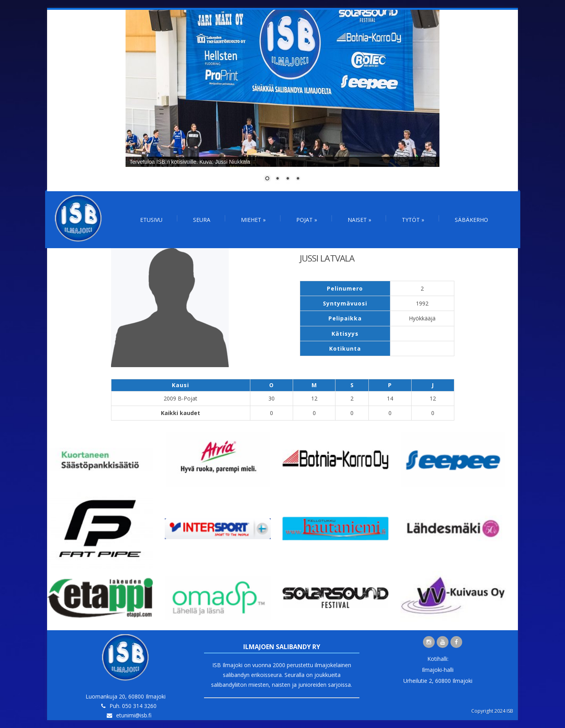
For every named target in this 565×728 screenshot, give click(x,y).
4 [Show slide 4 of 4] (298, 179)
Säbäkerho (471, 220)
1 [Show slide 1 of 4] (267, 179)
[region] (282, 101)
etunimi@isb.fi (134, 715)
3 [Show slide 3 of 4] (288, 179)
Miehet (253, 220)
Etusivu (151, 220)
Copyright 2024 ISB (492, 711)
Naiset (359, 220)
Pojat (307, 220)
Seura (202, 220)
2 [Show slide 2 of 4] (277, 179)
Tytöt (413, 220)
